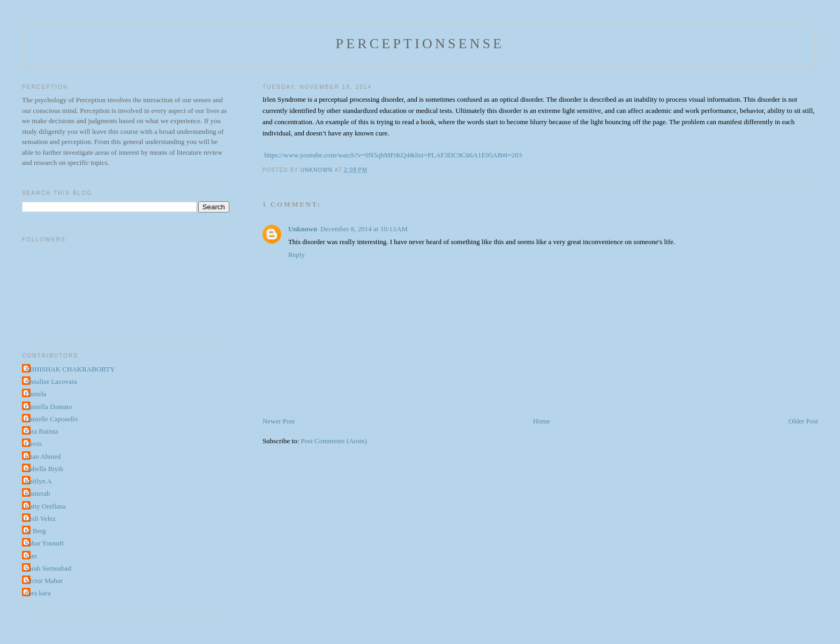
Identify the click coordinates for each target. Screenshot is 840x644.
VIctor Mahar (44, 581)
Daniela (35, 394)
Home (542, 421)
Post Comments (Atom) (334, 441)
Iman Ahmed (43, 456)
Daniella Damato (48, 407)
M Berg (35, 531)
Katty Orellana (45, 506)
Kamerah (37, 493)
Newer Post (279, 421)
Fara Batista (41, 431)
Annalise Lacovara (51, 381)
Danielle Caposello (51, 419)
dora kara (38, 593)
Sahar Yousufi (44, 543)
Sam (31, 556)
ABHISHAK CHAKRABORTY (70, 369)
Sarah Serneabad (48, 568)
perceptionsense (420, 44)
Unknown (303, 229)
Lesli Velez (40, 518)
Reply (297, 255)
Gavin (33, 444)
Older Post (803, 421)
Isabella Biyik (44, 469)
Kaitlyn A (38, 481)
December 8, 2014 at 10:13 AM (364, 229)
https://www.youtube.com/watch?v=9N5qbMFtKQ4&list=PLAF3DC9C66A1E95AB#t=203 (393, 155)
